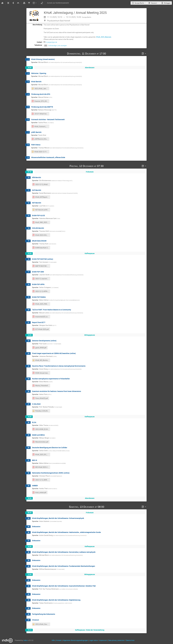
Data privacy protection (117, 640)
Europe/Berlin (139, 3)
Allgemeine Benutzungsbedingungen (75, 640)
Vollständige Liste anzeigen (57, 46)
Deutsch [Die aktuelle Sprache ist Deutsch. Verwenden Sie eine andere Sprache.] (154, 3)
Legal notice (94, 640)
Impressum (103, 640)
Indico (26, 640)
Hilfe (53, 640)
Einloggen (167, 3)
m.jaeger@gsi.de (51, 42)
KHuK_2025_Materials (104, 37)
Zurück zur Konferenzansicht (58, 3)
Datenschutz (130, 640)
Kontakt (59, 640)
